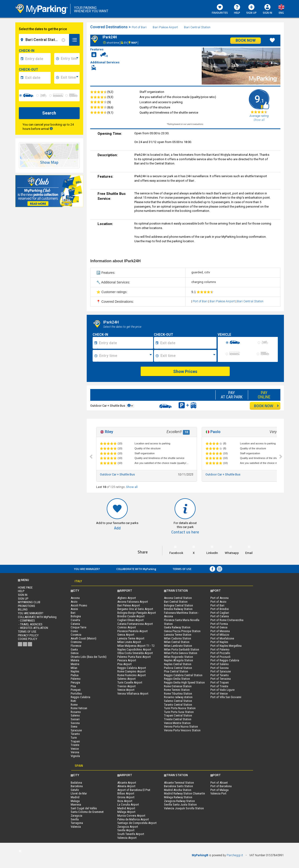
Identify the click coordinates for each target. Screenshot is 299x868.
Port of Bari (139, 27)
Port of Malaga (219, 790)
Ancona (75, 598)
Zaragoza (76, 816)
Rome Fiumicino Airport (132, 675)
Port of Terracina (221, 679)
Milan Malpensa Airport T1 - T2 (136, 646)
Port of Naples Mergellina (226, 646)
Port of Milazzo (220, 635)
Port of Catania (220, 616)
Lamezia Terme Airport (131, 638)
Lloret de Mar (79, 793)
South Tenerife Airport (131, 834)
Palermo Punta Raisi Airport (134, 657)
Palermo (76, 679)
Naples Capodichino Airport (134, 649)
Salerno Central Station (178, 701)
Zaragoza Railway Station (179, 801)
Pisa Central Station (176, 671)
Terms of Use (182, 569)
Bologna (76, 616)
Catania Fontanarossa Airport (135, 624)
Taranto (75, 734)
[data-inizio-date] (37, 59)
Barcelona (77, 786)
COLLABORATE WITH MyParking (136, 569)
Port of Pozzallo (220, 653)
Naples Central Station (178, 664)
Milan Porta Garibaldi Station (182, 649)
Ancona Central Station (178, 598)
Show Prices (185, 371)
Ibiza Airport (125, 801)
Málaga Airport (126, 812)
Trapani (75, 741)
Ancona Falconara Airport (133, 602)
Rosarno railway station (178, 697)
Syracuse (76, 730)
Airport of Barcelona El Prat (134, 790)
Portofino (76, 694)
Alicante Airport (127, 783)
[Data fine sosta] (188, 343)
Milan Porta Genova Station (181, 653)
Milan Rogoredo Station (178, 657)
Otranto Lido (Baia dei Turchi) (89, 657)
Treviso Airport (127, 686)
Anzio (74, 602)
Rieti (73, 701)
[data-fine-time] (70, 78)
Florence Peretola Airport (133, 631)
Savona (75, 723)
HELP (237, 9)
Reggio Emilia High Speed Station (184, 682)
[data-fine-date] (37, 78)
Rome (74, 705)
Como (74, 631)
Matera (75, 660)
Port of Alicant (219, 783)
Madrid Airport (126, 808)
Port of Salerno (220, 664)
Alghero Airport (127, 598)
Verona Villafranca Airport (133, 694)
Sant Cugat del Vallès (84, 808)
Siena (74, 727)
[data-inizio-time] (70, 59)
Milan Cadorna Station (178, 638)
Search (49, 113)
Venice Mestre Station (177, 723)
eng (281, 13)
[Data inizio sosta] (125, 343)
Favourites (220, 9)
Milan (74, 668)
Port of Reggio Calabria (225, 660)
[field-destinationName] (45, 40)
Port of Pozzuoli (220, 657)
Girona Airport (126, 797)
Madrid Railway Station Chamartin (184, 793)
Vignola (75, 756)
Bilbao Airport (126, 793)
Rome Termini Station (177, 690)
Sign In (267, 13)
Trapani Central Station (178, 715)
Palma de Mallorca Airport (133, 819)
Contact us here (185, 532)
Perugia (75, 682)
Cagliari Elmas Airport (131, 620)
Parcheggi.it (235, 855)
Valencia (76, 827)
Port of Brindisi (220, 609)
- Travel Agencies (30, 624)
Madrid (75, 797)
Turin (74, 738)
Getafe (75, 790)
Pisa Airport (125, 664)
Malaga (75, 801)
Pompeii (76, 690)
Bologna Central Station (178, 605)
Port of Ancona (219, 598)
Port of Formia (219, 624)
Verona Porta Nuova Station (181, 727)
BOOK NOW (266, 406)
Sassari (75, 719)
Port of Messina (220, 631)
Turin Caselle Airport (130, 682)
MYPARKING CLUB (29, 602)
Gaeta (74, 649)
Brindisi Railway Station (178, 609)
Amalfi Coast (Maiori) (84, 638)
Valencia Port (218, 793)
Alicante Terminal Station (179, 783)
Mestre (75, 664)
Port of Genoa (219, 627)
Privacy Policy (28, 635)
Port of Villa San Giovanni (226, 697)
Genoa (75, 653)
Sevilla (75, 819)
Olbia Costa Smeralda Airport (135, 653)
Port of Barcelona (221, 786)
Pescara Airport (127, 660)
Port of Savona (219, 668)
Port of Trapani (220, 682)
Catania (75, 624)
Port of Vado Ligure (222, 690)
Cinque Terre (78, 627)
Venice (75, 749)
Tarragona (77, 823)
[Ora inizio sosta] (125, 356)
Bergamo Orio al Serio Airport (135, 609)
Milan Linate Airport (129, 642)
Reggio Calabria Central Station (183, 675)
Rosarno (76, 712)
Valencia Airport (127, 838)
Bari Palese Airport (166, 27)
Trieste (75, 745)
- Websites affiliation (33, 628)
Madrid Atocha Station (178, 790)
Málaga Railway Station (178, 797)
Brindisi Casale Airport (131, 616)
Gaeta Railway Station (177, 627)
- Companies (26, 620)
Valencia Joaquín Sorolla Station (184, 808)
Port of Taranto (220, 675)
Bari (73, 613)
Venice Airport (126, 690)
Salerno (75, 715)
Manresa (76, 805)
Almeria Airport (126, 786)
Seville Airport (126, 830)
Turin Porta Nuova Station (180, 708)
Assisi (74, 609)
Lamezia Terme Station (178, 635)
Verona (75, 752)
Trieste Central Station (178, 719)
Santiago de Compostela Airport (137, 823)
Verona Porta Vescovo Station (182, 730)
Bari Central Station (197, 27)
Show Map (49, 162)
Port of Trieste (219, 686)
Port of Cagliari (220, 613)
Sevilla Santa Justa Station (180, 805)
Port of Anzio (218, 602)
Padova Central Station (178, 668)
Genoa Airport (126, 635)
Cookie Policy (28, 639)
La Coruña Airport (128, 805)
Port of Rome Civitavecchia (227, 620)
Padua (75, 675)
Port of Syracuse (221, 671)
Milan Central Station (177, 642)
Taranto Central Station (178, 705)
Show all (132, 487)
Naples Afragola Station (178, 660)
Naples (75, 671)
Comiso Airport (127, 627)
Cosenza (76, 635)
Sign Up (251, 9)
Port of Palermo (220, 649)
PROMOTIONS (27, 606)
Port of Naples (219, 642)
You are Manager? (87, 569)
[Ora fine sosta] (188, 356)
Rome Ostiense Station (178, 686)
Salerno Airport (127, 679)
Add (117, 528)
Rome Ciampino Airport (131, 671)
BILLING (23, 609)
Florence (76, 646)
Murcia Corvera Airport (131, 816)
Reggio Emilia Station (177, 679)
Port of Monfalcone (222, 638)
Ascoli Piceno (79, 605)
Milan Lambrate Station (178, 646)
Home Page (25, 588)
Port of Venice (219, 694)
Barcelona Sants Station (178, 786)
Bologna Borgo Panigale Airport (137, 613)
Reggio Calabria (80, 697)
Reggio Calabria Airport (132, 668)
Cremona (76, 642)
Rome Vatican (79, 708)
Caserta (75, 620)
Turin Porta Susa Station (179, 712)
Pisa (73, 686)
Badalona (76, 783)
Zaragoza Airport (128, 827)
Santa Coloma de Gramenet (87, 812)
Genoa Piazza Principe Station (182, 631)
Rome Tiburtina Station (178, 694)
